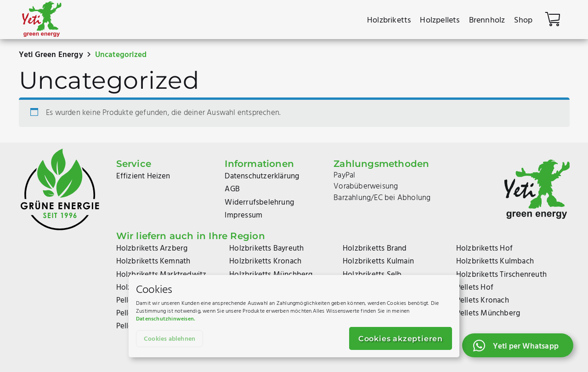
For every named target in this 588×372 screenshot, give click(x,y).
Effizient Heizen (143, 176)
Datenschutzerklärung (262, 176)
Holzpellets (440, 20)
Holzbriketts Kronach (265, 261)
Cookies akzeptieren (401, 339)
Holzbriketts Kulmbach (495, 261)
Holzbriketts (389, 20)
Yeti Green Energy (51, 55)
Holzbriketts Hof (484, 249)
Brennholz (487, 20)
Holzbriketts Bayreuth (266, 249)
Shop (523, 20)
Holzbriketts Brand (375, 249)
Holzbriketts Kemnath (153, 261)
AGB (232, 189)
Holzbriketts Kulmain (378, 261)
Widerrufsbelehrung (259, 203)
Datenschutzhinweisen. (166, 319)
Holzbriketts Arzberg (152, 249)
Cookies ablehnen (170, 339)
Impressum (243, 215)
